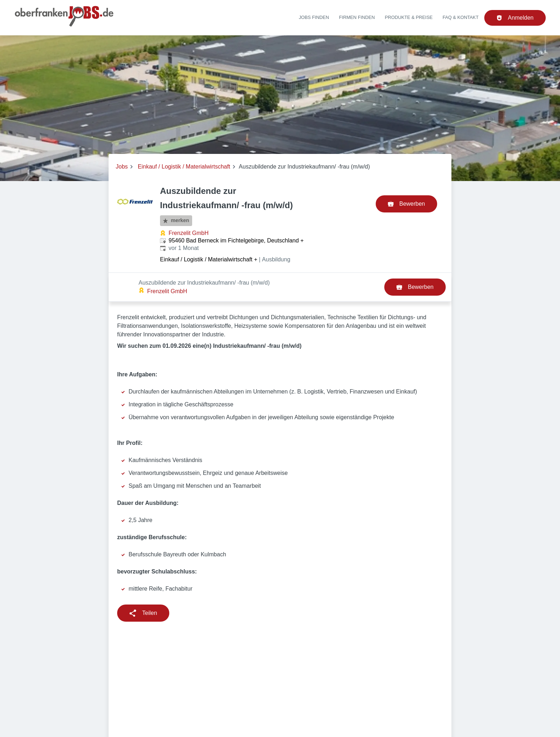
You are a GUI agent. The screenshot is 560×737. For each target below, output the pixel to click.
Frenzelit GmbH (189, 233)
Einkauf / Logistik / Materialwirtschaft (184, 167)
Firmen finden (357, 17)
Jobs (122, 167)
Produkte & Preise (409, 17)
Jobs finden (314, 17)
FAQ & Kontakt (461, 17)
